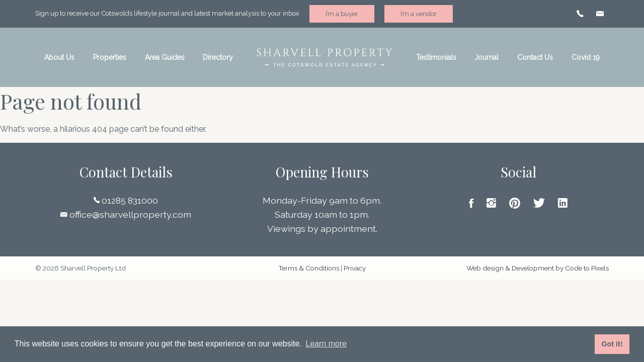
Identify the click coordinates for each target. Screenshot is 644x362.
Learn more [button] (326, 344)
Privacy (355, 268)
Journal (487, 57)
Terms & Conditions (309, 268)
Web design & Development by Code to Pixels (538, 268)
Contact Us (535, 57)
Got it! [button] (612, 344)
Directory (218, 57)
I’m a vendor (419, 14)
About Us (59, 57)
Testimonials (436, 57)
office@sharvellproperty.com (126, 214)
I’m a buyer (342, 14)
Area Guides (165, 57)
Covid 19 (586, 57)
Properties (110, 57)
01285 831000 (126, 200)
